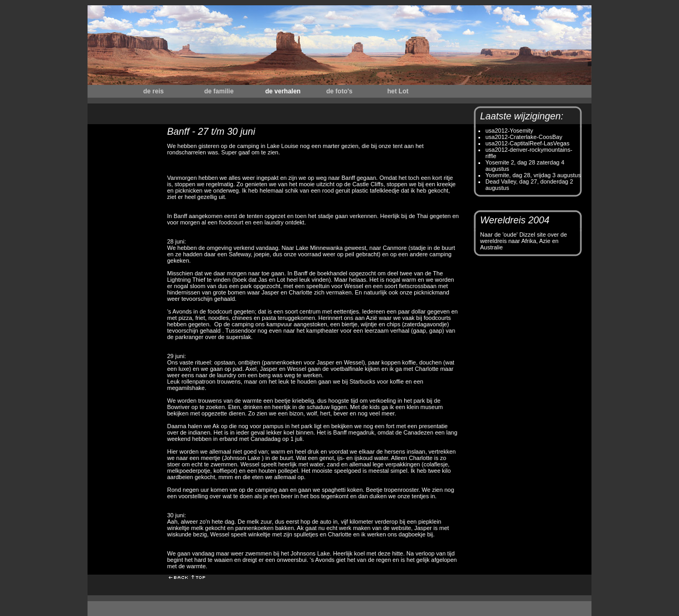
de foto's (339, 91)
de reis (154, 91)
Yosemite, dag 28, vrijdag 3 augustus (533, 175)
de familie (219, 91)
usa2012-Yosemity (509, 131)
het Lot (398, 91)
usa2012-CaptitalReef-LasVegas (527, 143)
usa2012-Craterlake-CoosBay (524, 137)
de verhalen (283, 91)
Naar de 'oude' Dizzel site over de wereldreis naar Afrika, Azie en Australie (524, 241)
